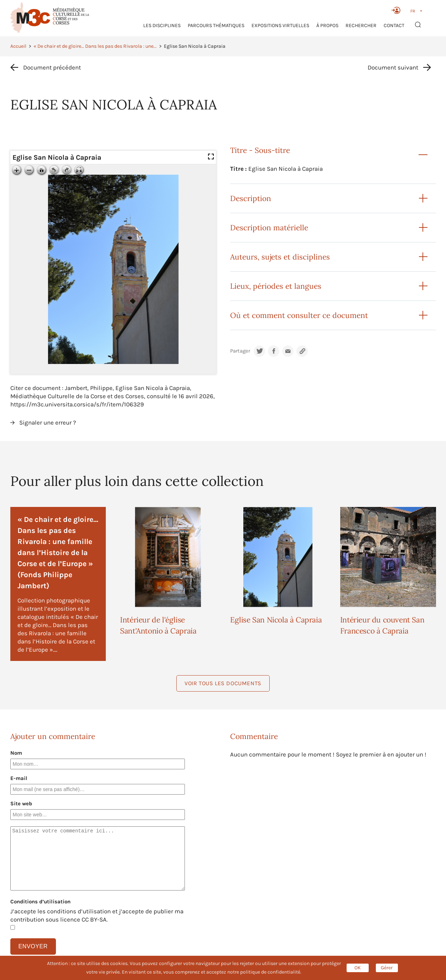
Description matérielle (269, 228)
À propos (327, 25)
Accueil (18, 46)
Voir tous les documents (223, 683)
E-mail (19, 778)
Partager (240, 351)
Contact (394, 25)
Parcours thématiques (216, 25)
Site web (21, 804)
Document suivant (393, 67)
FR (413, 11)
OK (358, 968)
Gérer (387, 968)
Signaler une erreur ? (48, 422)
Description (251, 198)
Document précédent (52, 67)
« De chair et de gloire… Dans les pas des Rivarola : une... (95, 46)
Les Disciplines (162, 25)
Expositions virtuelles (280, 25)
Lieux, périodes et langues (276, 286)
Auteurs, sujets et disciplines (280, 257)
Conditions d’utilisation (40, 902)
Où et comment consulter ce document (299, 315)
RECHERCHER (361, 25)
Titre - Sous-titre (260, 150)
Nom (16, 753)
